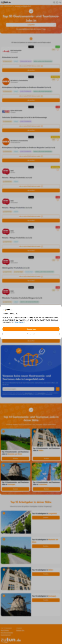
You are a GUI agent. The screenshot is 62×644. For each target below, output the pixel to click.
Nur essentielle (31, 334)
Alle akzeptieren (31, 329)
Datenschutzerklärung (19, 322)
